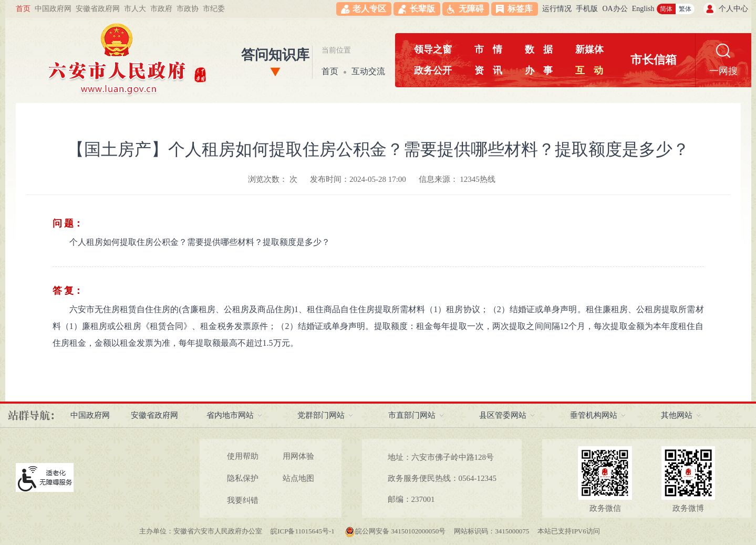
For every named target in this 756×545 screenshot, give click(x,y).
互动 (589, 70)
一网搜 (723, 71)
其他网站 (677, 415)
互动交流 (368, 71)
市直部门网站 (412, 415)
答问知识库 (275, 55)
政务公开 (433, 70)
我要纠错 (243, 500)
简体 (666, 9)
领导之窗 (433, 49)
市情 (488, 49)
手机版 (587, 9)
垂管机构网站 (594, 415)
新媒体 (589, 49)
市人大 (135, 9)
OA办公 (615, 9)
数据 (539, 49)
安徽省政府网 (98, 9)
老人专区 (369, 9)
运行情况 (557, 9)
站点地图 (298, 478)
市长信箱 (654, 60)
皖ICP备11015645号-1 (303, 531)
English (643, 9)
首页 (23, 9)
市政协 (188, 9)
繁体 (685, 9)
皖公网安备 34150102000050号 (395, 531)
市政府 (161, 9)
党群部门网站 (321, 415)
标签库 (520, 9)
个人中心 (733, 9)
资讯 (488, 70)
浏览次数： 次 (273, 179)
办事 (539, 70)
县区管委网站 (503, 415)
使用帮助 (243, 456)
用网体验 (298, 456)
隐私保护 (243, 478)
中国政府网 (53, 9)
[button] (417, 9)
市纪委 (214, 9)
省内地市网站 (230, 415)
